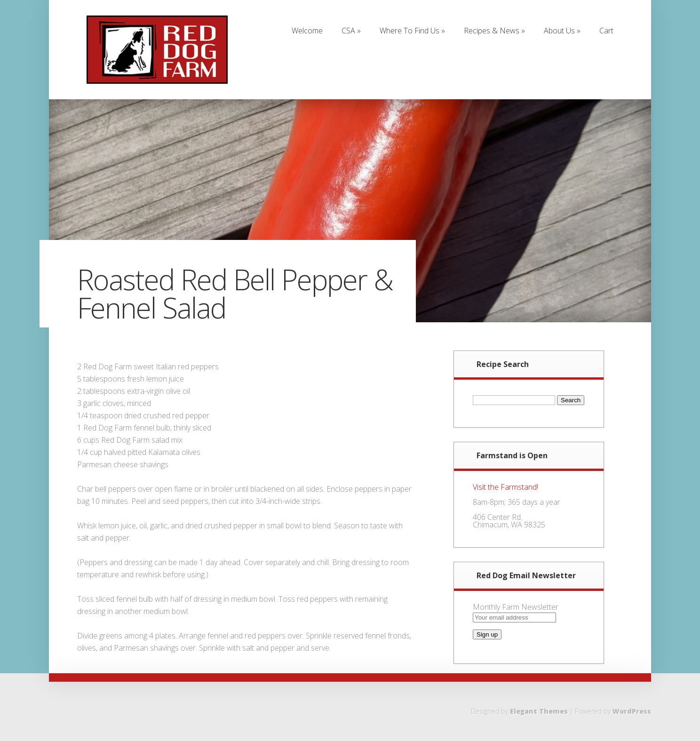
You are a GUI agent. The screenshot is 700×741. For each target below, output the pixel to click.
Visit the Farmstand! (505, 487)
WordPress (632, 711)
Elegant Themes (539, 711)
